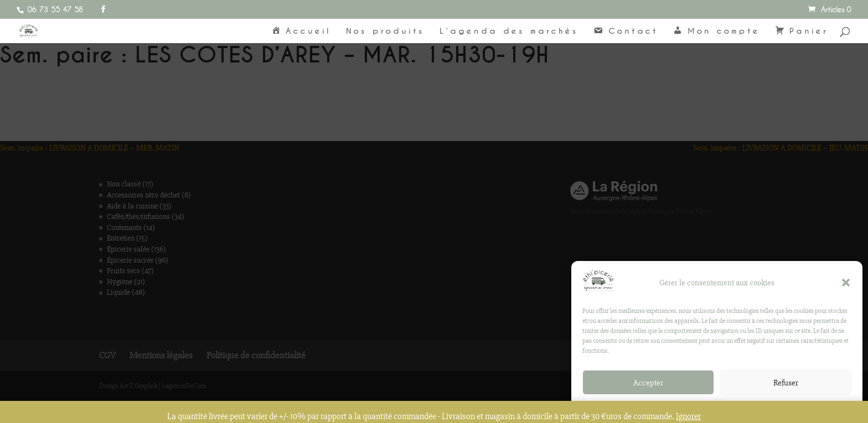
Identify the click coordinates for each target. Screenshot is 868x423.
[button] (846, 284)
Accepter (648, 384)
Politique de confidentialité (712, 409)
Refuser (786, 384)
